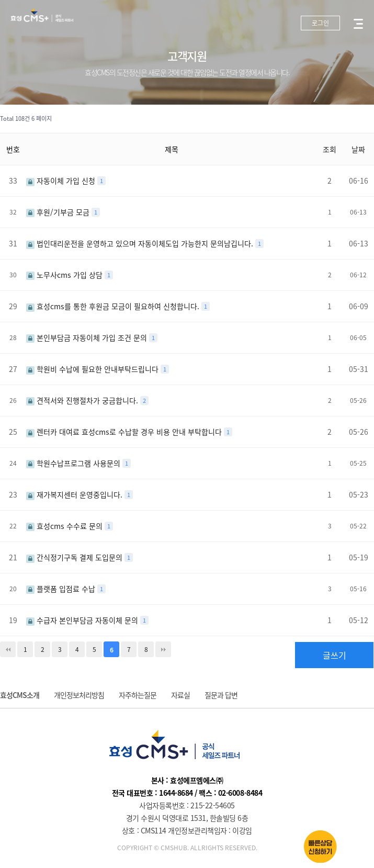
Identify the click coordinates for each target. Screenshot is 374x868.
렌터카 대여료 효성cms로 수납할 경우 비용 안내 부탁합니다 (125, 432)
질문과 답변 (221, 695)
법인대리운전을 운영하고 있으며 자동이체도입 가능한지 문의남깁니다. (141, 243)
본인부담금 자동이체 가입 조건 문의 (88, 337)
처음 (8, 649)
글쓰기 (335, 655)
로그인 (320, 23)
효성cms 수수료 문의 (65, 526)
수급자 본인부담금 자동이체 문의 (83, 620)
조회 (330, 149)
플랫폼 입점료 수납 (62, 589)
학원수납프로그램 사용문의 (74, 463)
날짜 (358, 149)
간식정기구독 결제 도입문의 (75, 557)
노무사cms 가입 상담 (65, 275)
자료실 (180, 695)
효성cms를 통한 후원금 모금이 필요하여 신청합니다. (114, 306)
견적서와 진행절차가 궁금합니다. (83, 400)
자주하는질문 (138, 695)
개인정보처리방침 (79, 695)
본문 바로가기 (0, 0)
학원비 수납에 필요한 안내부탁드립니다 (93, 369)
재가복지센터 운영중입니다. (75, 494)
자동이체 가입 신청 (62, 181)
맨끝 (163, 649)
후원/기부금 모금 (59, 212)
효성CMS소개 (20, 695)
